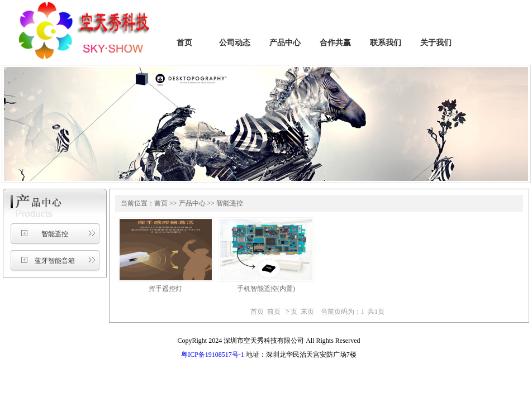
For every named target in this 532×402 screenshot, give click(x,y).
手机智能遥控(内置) (266, 289)
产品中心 (285, 43)
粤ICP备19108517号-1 (213, 355)
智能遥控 (55, 234)
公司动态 (235, 43)
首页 (184, 43)
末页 (307, 312)
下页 (291, 312)
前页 (274, 312)
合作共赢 (335, 43)
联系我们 (386, 43)
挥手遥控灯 (165, 289)
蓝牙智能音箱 (55, 261)
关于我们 (436, 43)
